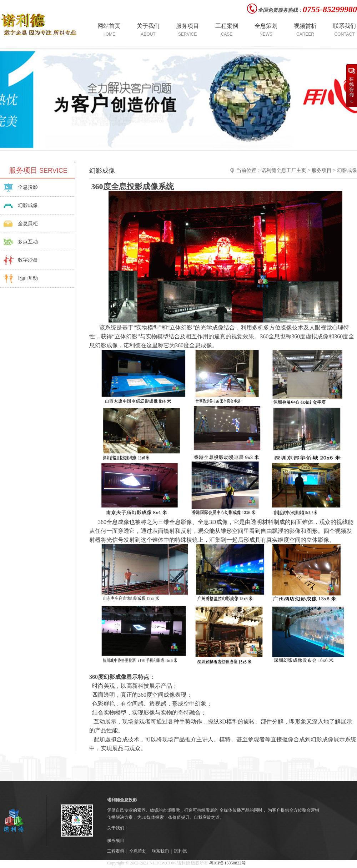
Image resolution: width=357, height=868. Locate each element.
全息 (203, 522)
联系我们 (160, 851)
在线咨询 (352, 86)
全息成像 (201, 345)
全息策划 (138, 851)
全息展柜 (28, 224)
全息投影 (28, 187)
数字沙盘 (28, 260)
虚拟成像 (317, 336)
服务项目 (322, 170)
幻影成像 (28, 205)
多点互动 (28, 242)
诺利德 (180, 851)
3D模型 (228, 721)
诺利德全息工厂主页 (284, 170)
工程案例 (116, 851)
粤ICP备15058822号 (227, 863)
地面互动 (28, 278)
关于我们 (116, 828)
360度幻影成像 (108, 677)
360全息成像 (114, 522)
